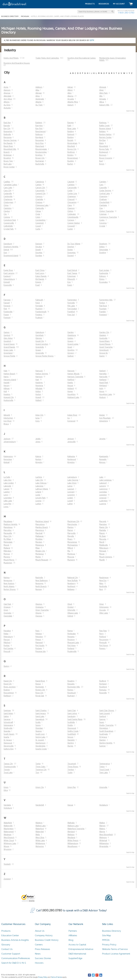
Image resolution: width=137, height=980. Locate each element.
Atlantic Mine (73, 102)
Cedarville (8, 194)
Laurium (71, 489)
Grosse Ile (103, 353)
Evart (38, 285)
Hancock (39, 371)
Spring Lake (40, 737)
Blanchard (40, 146)
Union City (40, 787)
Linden (70, 498)
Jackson (7, 439)
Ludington (103, 501)
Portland (71, 649)
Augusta (7, 108)
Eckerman (72, 276)
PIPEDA (106, 940)
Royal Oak (40, 696)
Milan (38, 548)
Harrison (39, 377)
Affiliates (73, 935)
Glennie (39, 338)
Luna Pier (7, 504)
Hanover (71, 371)
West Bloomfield (106, 835)
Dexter (70, 250)
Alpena (70, 96)
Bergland (39, 138)
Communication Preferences (16, 958)
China (6, 205)
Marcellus (8, 530)
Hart (37, 380)
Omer (102, 604)
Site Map (106, 935)
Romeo (70, 690)
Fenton (102, 303)
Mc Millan (7, 539)
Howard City (9, 397)
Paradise (7, 631)
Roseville (103, 693)
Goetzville (103, 338)
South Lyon (40, 734)
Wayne (102, 832)
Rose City (39, 693)
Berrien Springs (10, 140)
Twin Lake (104, 773)
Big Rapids (8, 143)
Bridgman (8, 155)
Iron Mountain (105, 418)
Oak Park (7, 604)
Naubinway (104, 578)
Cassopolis (40, 191)
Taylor (38, 764)
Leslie (38, 495)
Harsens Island (10, 380)
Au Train (39, 105)
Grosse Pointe (9, 356)
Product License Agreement (116, 954)
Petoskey (39, 637)
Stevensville (9, 746)
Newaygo (39, 584)
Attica (102, 102)
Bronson (103, 155)
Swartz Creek (41, 749)
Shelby (70, 725)
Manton (71, 527)
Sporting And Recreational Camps (82, 58)
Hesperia (39, 386)
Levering (71, 495)
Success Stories (43, 958)
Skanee (39, 731)
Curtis (38, 229)
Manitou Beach (42, 527)
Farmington (72, 300)
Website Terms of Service (115, 949)
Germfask (39, 335)
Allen (70, 93)
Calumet (71, 182)
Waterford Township (76, 829)
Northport (71, 587)
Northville (103, 587)
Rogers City (40, 690)
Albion (70, 90)
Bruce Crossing (106, 158)
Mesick (6, 545)
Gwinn (102, 356)
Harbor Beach (9, 374)
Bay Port (39, 129)
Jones (38, 442)
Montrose (71, 554)
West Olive (40, 838)
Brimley (71, 155)
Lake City (39, 480)
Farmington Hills (106, 300)
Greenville (40, 353)
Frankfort (71, 312)
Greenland (8, 353)
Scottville (71, 722)
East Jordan (104, 270)
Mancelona (40, 525)
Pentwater (72, 634)
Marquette (8, 533)
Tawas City (8, 764)
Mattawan (40, 536)
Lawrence (103, 489)
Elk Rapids (40, 279)
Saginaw (7, 711)
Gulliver (71, 356)
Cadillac (7, 182)
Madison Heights (11, 525)
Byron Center (9, 167)
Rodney (7, 690)
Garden (71, 332)
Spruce (70, 737)
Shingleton (104, 728)
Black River (8, 146)
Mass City (8, 536)
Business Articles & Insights (15, 940)
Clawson (71, 208)
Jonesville (72, 442)
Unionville (103, 787)
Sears (102, 722)
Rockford (103, 687)
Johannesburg (10, 442)
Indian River (72, 415)
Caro (101, 185)
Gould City (40, 341)
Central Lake (105, 194)
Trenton (71, 770)
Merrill (102, 542)
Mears (70, 539)
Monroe (7, 554)
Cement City (40, 194)
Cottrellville (8, 226)
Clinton (70, 211)
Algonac (7, 93)
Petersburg (8, 637)
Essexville (8, 285)
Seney (38, 725)
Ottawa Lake (73, 613)
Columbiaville (73, 217)
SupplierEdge (75, 958)
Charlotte (39, 200)
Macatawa (8, 522)
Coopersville (9, 223)
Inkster (102, 415)
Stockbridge (40, 746)
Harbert (102, 371)
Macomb (103, 522)
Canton (38, 185)
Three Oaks (40, 767)
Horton (38, 395)
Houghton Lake (106, 395)
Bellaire (102, 132)
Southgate (104, 734)
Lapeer (7, 489)
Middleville (104, 545)
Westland (71, 838)
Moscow (71, 557)
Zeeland (7, 879)
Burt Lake (8, 164)
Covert (38, 226)
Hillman (7, 389)
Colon (38, 217)
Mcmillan (39, 539)
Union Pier (72, 787)
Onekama (39, 607)
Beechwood (40, 132)
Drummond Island (11, 256)
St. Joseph (40, 740)
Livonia (38, 501)
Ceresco (39, 197)
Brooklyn (7, 158)
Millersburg (104, 548)
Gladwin (103, 335)
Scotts (38, 722)
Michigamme (73, 545)
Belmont (71, 135)
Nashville (39, 578)
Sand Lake (40, 717)
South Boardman (106, 731)
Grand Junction (42, 344)
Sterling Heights (106, 743)
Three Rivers (73, 767)
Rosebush (72, 693)
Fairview (7, 300)
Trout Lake (8, 773)
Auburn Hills (104, 105)
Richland (103, 684)
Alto (101, 96)
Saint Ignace (41, 714)
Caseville (103, 188)
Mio (69, 551)
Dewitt (38, 250)
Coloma (7, 217)
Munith (102, 560)
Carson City (40, 188)
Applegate (40, 99)
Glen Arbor (8, 338)
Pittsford (7, 643)
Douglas (39, 253)
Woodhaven (72, 847)
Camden (103, 182)
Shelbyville (8, 728)
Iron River (8, 421)
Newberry (72, 584)
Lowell (70, 501)
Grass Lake (8, 350)
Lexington (8, 498)
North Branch (41, 587)
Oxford (70, 616)
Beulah (70, 140)
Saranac (7, 719)
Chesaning (72, 202)
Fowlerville (8, 312)
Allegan (39, 93)
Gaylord (7, 335)
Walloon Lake (73, 826)
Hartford (71, 380)
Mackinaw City (73, 522)
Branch (7, 152)
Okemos (39, 604)
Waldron (39, 823)
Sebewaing (8, 725)
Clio (5, 214)
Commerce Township (108, 217)
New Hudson (9, 584)
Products (6, 931)
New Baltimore (42, 581)
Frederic (39, 315)
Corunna (103, 223)
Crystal (102, 226)
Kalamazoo (8, 457)
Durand (71, 256)
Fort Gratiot (72, 309)
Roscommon (9, 693)
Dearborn (103, 244)
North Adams (9, 587)
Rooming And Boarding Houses (17, 63)
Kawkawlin (104, 457)
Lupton (38, 504)
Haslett (6, 383)
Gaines (7, 332)
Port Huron (104, 646)
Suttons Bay (9, 749)
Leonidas (103, 492)
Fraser (6, 315)
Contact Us (7, 949)
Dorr (5, 253)
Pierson (7, 640)
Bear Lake (72, 129)
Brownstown (73, 158)
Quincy (6, 666)
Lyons (6, 507)
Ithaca (6, 424)
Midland (7, 548)
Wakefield (8, 823)
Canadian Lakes (10, 185)
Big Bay (102, 140)
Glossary (6, 945)
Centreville (8, 197)
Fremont (7, 318)
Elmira (102, 279)
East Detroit (72, 270)
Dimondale (104, 250)
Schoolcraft (8, 722)
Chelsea (39, 202)
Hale (5, 371)
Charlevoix (8, 200)
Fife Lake (71, 306)
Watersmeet (9, 832)
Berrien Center (105, 138)
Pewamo (71, 637)
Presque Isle (41, 652)
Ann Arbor (8, 99)
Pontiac (7, 646)
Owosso (39, 616)
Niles (101, 584)
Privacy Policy (109, 945)
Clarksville (40, 208)
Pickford (103, 637)
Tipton (102, 767)
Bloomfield (104, 146)
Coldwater (72, 214)
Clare (70, 205)
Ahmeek (103, 87)
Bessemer (40, 140)
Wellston (71, 835)
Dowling (103, 253)
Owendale (8, 616)
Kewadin (103, 460)
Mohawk (103, 551)
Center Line (72, 194)
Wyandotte (104, 847)
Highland (103, 386)
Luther (70, 504)
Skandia (7, 731)
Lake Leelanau (105, 480)
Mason (102, 533)
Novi (101, 590)
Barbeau (103, 123)
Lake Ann (8, 480)
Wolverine (40, 847)
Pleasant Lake (73, 643)
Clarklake (103, 205)
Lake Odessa (41, 483)
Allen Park (103, 93)
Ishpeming (104, 421)
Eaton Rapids (41, 276)
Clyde (38, 214)
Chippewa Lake (42, 205)
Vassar (70, 805)
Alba (37, 90)
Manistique (8, 527)
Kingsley (39, 462)
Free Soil (71, 315)
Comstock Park (10, 220)
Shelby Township (106, 725)
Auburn (71, 105)
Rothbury (7, 696)
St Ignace (103, 737)
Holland (71, 389)
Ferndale (39, 306)
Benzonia (8, 138)
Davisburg (8, 244)
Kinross (102, 462)
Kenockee (8, 460)
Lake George (73, 480)
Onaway (7, 607)
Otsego (38, 613)
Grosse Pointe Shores (44, 356)
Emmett (7, 282)
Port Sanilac (8, 649)
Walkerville (8, 826)
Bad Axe (7, 123)
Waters (102, 829)
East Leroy (40, 273)
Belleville (7, 135)
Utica (6, 790)
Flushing (39, 309)
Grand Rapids (9, 347)
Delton (102, 247)
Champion (72, 197)
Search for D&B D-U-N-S (14, 963)
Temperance (105, 764)
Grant (70, 347)
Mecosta (103, 539)
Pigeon (38, 640)
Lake (101, 477)
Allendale (7, 96)
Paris (37, 631)
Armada (103, 99)
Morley (38, 557)
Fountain (103, 309)
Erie (69, 282)
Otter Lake (104, 613)
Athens (7, 102)
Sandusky (72, 717)
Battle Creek (104, 126)
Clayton (7, 211)
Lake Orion (72, 483)
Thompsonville (10, 767)
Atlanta (38, 102)
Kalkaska (71, 457)
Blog (71, 940)
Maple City (104, 527)
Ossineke (7, 613)
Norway (39, 590)
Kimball (7, 462)
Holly (101, 389)
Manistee (103, 525)
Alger (101, 90)
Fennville (71, 303)
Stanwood (8, 743)
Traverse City (41, 770)
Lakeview (39, 486)
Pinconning (104, 640)
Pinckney (71, 640)
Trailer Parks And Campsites (47, 58)
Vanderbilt (40, 805)
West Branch (9, 838)
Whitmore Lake (10, 844)
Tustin (70, 773)
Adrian (70, 87)
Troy (37, 773)
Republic (71, 684)
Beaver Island (105, 129)
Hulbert (38, 400)
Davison (39, 244)
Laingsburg (72, 477)
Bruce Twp (8, 161)
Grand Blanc (104, 341)
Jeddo (38, 439)
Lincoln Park (40, 498)
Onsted (70, 607)
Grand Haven (9, 344)
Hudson (102, 397)
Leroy (6, 495)
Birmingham (72, 143)
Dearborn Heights (11, 247)
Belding (71, 132)
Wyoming (7, 849)
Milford (70, 548)
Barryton (39, 126)
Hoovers (39, 963)
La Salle (7, 477)
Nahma (7, 578)
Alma (38, 96)
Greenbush (104, 350)
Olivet (70, 604)
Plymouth (103, 643)
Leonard (71, 492)
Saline (6, 717)
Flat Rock (103, 306)
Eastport (7, 276)
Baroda (7, 126)
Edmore (102, 276)
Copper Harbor (74, 223)
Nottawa (71, 590)
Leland (38, 492)
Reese (38, 684)
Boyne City (72, 149)
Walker (102, 823)
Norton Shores (10, 590)
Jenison (71, 439)
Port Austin (40, 646)
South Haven (9, 734)
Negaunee (8, 581)
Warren (102, 826)
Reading (71, 681)
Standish (71, 740)
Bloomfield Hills (10, 149)
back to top (130, 111)
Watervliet (40, 832)
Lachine (39, 477)
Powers (102, 649)
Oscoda (102, 610)
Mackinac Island (42, 522)
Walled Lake (41, 826)
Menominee (72, 542)
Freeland (103, 315)
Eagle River (8, 270)
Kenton (38, 460)
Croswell (71, 226)
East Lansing (9, 273)
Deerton (71, 247)
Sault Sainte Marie (75, 719)
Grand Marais (105, 344)
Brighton (39, 155)
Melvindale (8, 542)
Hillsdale (39, 389)
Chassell (71, 200)
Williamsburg (73, 844)
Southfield (72, 734)
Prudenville (72, 652)
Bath (69, 126)
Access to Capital (77, 945)
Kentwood (72, 460)
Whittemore (40, 844)
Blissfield (71, 146)
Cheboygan (8, 202)
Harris (6, 377)
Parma (70, 631)
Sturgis (70, 746)
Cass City (7, 191)
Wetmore (103, 838)
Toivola (7, 770)
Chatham (103, 200)
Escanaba (103, 282)
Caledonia (40, 182)
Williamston (104, 844)
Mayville (71, 536)
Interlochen (8, 418)
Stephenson (40, 743)
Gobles (70, 338)
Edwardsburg (9, 279)
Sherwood (72, 728)
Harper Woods (73, 374)
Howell (38, 397)
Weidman (7, 835)
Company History (44, 935)
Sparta (6, 737)
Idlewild (7, 415)
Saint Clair (72, 711)
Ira (68, 418)
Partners (73, 931)
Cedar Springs (105, 191)
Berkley (71, 138)
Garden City (104, 332)
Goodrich (7, 341)
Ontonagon (104, 607)
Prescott (7, 652)
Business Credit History (47, 940)
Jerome (102, 439)
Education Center (10, 935)
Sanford (103, 717)
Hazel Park (104, 383)
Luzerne (103, 504)
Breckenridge (41, 152)
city (92, 40)
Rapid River (40, 681)
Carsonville (72, 188)
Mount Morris (9, 560)
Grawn (38, 350)
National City (73, 578)
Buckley (71, 161)
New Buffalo (73, 581)
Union (6, 787)
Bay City (7, 129)
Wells (38, 835)
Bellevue (39, 135)
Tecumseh (72, 764)
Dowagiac (72, 253)
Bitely (102, 143)
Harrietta (103, 374)
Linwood (103, 498)
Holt (5, 392)
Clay (101, 208)
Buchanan (40, 161)
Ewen (70, 285)
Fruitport (39, 318)
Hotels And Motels (11, 58)
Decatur (39, 247)
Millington (7, 551)
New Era (103, 581)
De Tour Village (74, 244)
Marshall (39, 533)
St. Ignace (8, 740)
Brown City (40, 158)
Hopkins (7, 395)
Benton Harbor (105, 135)
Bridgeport (104, 152)
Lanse (70, 486)
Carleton (71, 185)
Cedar (70, 191)
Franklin (103, 312)
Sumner (102, 746)
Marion (70, 530)
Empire (38, 282)
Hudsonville (8, 400)
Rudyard (71, 696)
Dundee (39, 256)
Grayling (71, 350)
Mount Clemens (106, 557)
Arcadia (71, 99)
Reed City (8, 684)
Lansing (103, 486)
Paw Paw (103, 631)
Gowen (70, 341)
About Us (40, 931)
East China (40, 270)
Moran (102, 554)
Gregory (71, 353)
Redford (103, 681)
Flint (5, 309)
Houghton (72, 395)
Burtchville (40, 164)
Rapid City (8, 681)
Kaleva (38, 457)
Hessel (70, 386)
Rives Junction (10, 687)
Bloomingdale (41, 149)
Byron (102, 164)
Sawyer (102, 719)
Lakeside (7, 486)
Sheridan (39, 728)
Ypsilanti (7, 864)
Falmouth (39, 300)
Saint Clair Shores (107, 711)
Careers (39, 945)
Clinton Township (106, 211)
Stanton (102, 740)
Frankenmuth (41, 312)
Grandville (40, 347)
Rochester (40, 687)
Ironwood (71, 421)
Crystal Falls (9, 229)
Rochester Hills (74, 687)
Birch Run (40, 143)
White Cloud (9, 841)
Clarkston (8, 208)
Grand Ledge (73, 344)
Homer (70, 392)
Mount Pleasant (42, 560)
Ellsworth (71, 279)
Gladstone (72, 335)
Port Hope (72, 646)
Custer (70, 229)
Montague (40, 554)
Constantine (40, 220)
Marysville (72, 533)
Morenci (7, 557)
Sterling (71, 743)
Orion (6, 610)
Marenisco (40, 530)
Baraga (71, 123)
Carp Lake (8, 188)
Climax (38, 211)
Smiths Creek (73, 731)
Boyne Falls (104, 149)
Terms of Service (56, 977)
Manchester (72, 525)
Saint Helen (8, 714)
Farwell (7, 303)
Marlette (103, 530)
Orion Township (42, 610)
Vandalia (7, 805)
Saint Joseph (105, 714)
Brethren (71, 152)
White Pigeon (73, 841)
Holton (38, 392)
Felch (38, 303)
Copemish (40, 223)
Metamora (40, 545)
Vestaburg (104, 805)
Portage (39, 649)
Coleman (103, 214)
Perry (101, 634)
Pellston (39, 634)
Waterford (40, 829)
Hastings (39, 383)
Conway (71, 220)
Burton (70, 164)
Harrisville (103, 377)
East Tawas (72, 273)
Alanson (7, 90)
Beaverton (8, 132)
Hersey (7, 386)
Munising (71, 560)
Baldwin (39, 123)
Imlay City (39, 415)
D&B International (77, 954)
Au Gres (7, 105)
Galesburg (40, 332)
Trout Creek (104, 770)
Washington (9, 829)
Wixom (6, 847)
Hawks (70, 383)
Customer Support (11, 954)
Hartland (103, 380)
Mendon (39, 542)
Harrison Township (75, 377)
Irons (38, 421)
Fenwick (7, 306)
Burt (101, 161)
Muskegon (8, 563)
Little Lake (8, 501)
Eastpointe (104, 273)
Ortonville (71, 610)
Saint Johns (72, 714)
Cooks (102, 220)
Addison (39, 87)
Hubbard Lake (73, 397)
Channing (103, 197)
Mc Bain (103, 536)
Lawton (7, 492)
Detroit (6, 250)
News (38, 954)
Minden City (40, 551)
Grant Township (106, 347)
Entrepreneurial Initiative (81, 949)
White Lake (40, 841)
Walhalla (71, 823)
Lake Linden (9, 483)
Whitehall (103, 841)
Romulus (103, 690)
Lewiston (103, 495)
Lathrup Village (42, 489)
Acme (6, 87)
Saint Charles (41, 711)
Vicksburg (8, 808)
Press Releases (42, 949)
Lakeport (103, 483)
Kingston (71, 462)
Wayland (71, 832)
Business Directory (112, 931)
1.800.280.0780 (52, 911)
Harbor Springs (42, 374)
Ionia (37, 418)
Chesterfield (104, 202)
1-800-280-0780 (126, 13)
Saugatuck (40, 719)
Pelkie (6, 634)
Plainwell (39, 643)
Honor (102, 392)
